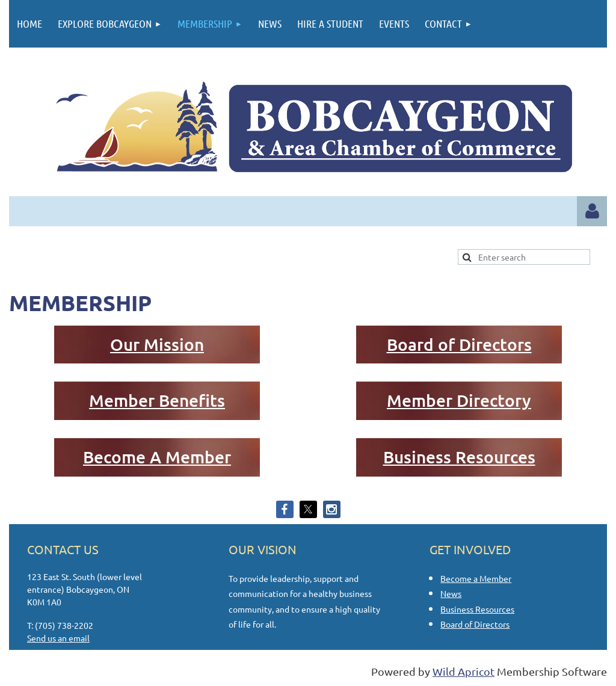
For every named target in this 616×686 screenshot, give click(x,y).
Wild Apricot (464, 671)
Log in (592, 211)
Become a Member (476, 578)
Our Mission (157, 344)
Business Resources (459, 457)
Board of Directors (459, 344)
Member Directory (459, 400)
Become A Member (157, 457)
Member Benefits (157, 400)
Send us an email (58, 638)
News (451, 593)
